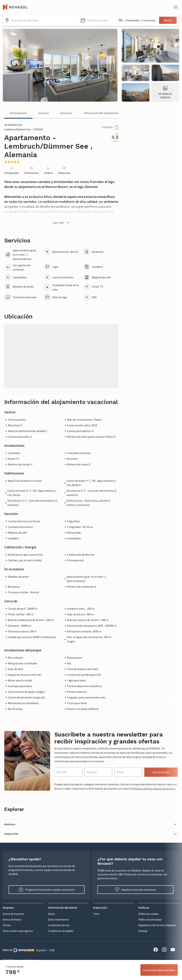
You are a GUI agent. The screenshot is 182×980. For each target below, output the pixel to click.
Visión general (18, 113)
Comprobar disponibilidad (159, 970)
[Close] (176, 7)
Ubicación (66, 113)
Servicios (44, 113)
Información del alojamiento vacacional (108, 113)
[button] (97, 20)
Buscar (168, 20)
